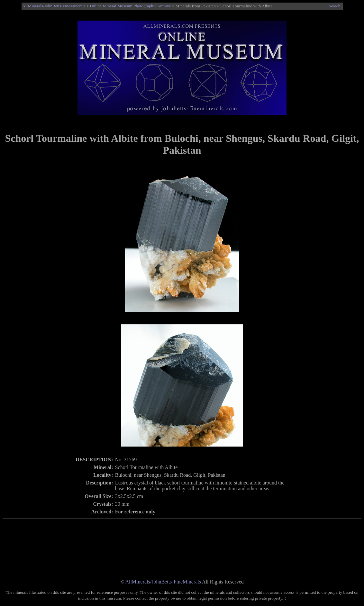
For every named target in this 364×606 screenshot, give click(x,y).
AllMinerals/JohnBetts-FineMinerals (54, 6)
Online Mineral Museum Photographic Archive (131, 6)
